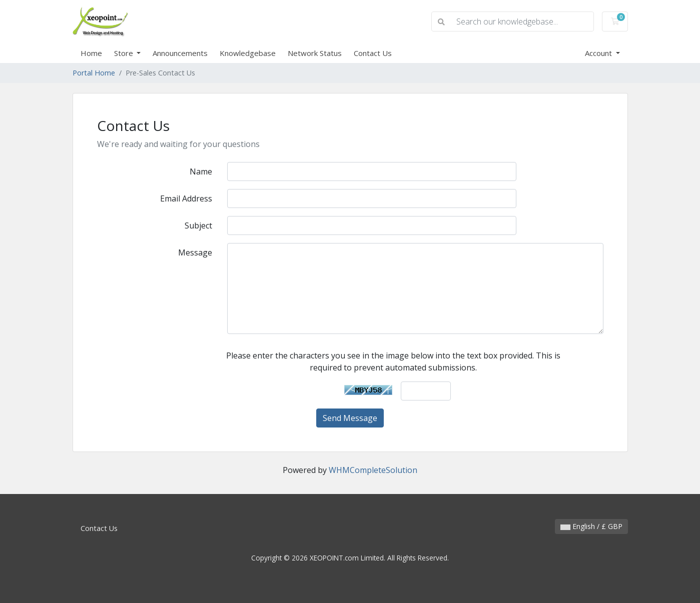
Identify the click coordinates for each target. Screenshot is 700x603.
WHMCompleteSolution (373, 470)
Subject (198, 225)
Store (125, 53)
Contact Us (373, 53)
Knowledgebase (248, 53)
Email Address (186, 198)
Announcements (180, 53)
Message (195, 252)
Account (599, 53)
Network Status (315, 53)
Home (91, 53)
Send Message (350, 418)
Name (201, 171)
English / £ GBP (591, 526)
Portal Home (94, 73)
